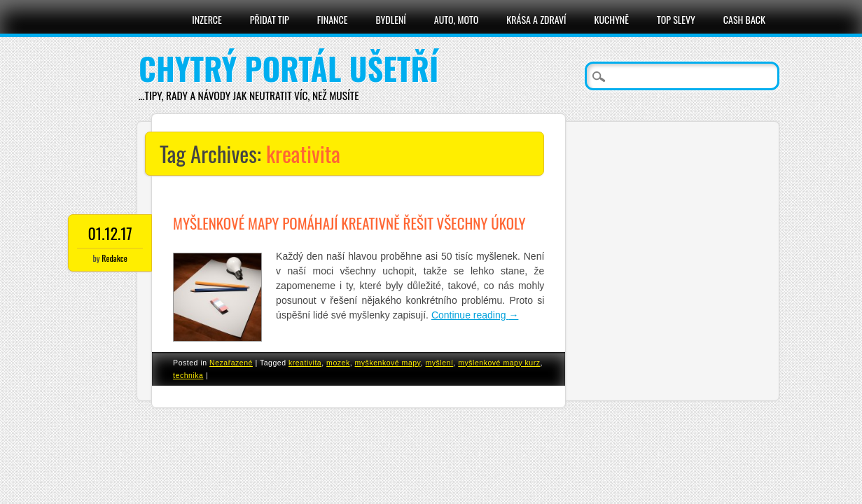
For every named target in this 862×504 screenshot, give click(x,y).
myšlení (440, 363)
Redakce (114, 258)
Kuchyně (612, 19)
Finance (333, 19)
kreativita (305, 363)
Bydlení (390, 19)
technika (188, 375)
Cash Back (744, 19)
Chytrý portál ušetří (289, 68)
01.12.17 (110, 233)
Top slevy (676, 19)
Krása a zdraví (536, 19)
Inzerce (207, 19)
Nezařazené (231, 363)
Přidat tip (270, 19)
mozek (338, 363)
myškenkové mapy (388, 363)
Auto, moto (457, 19)
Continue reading (475, 315)
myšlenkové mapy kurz (499, 363)
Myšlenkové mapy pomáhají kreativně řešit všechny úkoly (349, 223)
